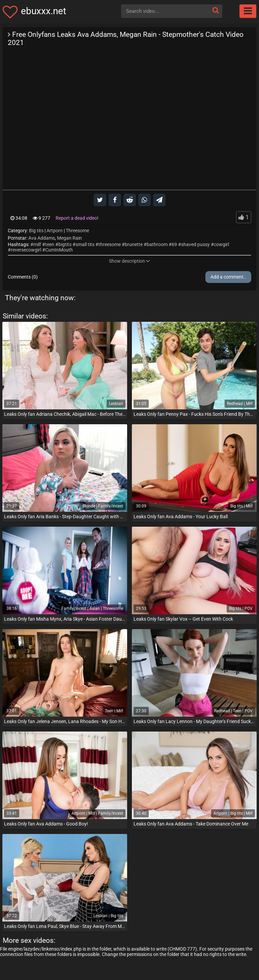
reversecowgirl (26, 250)
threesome (110, 244)
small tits (85, 244)
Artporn (55, 231)
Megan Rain (69, 238)
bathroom (157, 244)
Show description (129, 261)
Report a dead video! (77, 218)
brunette (134, 244)
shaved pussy (195, 244)
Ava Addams (42, 238)
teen (50, 244)
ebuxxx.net (44, 11)
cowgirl (221, 244)
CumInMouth (59, 250)
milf (37, 244)
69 (174, 244)
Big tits (36, 231)
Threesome (77, 231)
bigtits (65, 244)
